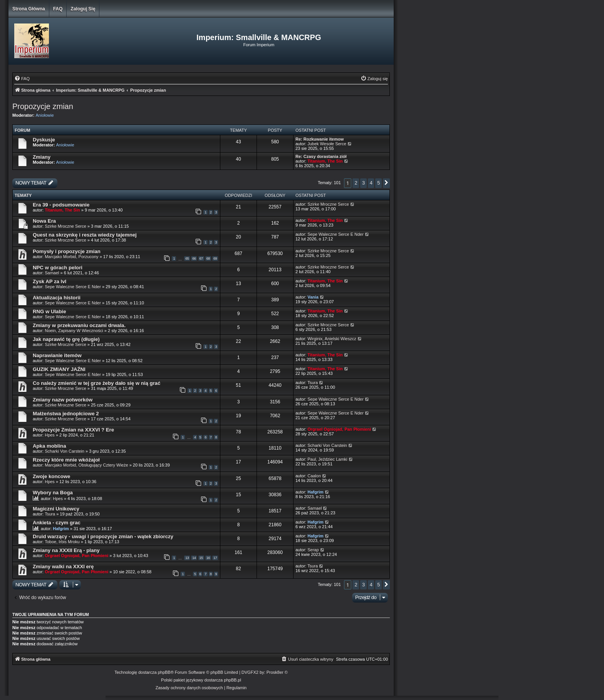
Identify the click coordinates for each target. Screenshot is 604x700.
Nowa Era (44, 221)
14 (194, 558)
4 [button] (371, 183)
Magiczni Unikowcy (56, 509)
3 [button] (363, 183)
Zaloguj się (83, 9)
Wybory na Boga (53, 493)
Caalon (314, 476)
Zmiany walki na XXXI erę (63, 567)
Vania (313, 297)
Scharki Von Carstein (65, 451)
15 (201, 558)
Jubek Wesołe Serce (327, 144)
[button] (386, 183)
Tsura (313, 383)
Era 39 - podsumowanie (61, 205)
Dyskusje (44, 140)
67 (201, 259)
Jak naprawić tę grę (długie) (66, 339)
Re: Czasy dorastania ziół (321, 156)
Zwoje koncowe (51, 476)
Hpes (50, 435)
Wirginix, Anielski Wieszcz (332, 339)
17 (215, 558)
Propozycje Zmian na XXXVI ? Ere (73, 430)
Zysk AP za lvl (49, 281)
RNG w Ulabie (49, 311)
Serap (313, 550)
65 (187, 259)
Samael (52, 273)
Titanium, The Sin (325, 161)
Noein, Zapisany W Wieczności (75, 331)
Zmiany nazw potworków (63, 400)
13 (187, 558)
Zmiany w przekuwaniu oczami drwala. (79, 325)
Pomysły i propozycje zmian (67, 251)
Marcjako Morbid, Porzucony (71, 257)
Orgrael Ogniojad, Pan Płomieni (339, 429)
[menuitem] (22, 79)
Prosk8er (275, 672)
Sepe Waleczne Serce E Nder (336, 234)
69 (215, 259)
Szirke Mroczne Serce (328, 204)
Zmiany (42, 157)
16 (208, 558)
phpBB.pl (232, 680)
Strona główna (29, 9)
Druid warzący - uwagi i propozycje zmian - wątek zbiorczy (103, 536)
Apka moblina (49, 446)
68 (208, 259)
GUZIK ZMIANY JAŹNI (59, 369)
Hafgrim (315, 492)
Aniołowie (45, 115)
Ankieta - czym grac (57, 523)
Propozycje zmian (43, 106)
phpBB (164, 672)
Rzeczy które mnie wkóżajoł (66, 460)
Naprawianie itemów (57, 355)
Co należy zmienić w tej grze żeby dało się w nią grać (96, 383)
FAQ (58, 9)
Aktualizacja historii (57, 298)
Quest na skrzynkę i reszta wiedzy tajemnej (85, 235)
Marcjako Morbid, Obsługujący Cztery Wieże (86, 465)
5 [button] (378, 183)
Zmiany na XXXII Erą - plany (66, 550)
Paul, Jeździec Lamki (327, 459)
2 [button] (356, 183)
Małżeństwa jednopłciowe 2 (66, 414)
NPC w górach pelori (58, 268)
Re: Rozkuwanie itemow (320, 139)
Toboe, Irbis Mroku (62, 542)
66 (194, 259)
